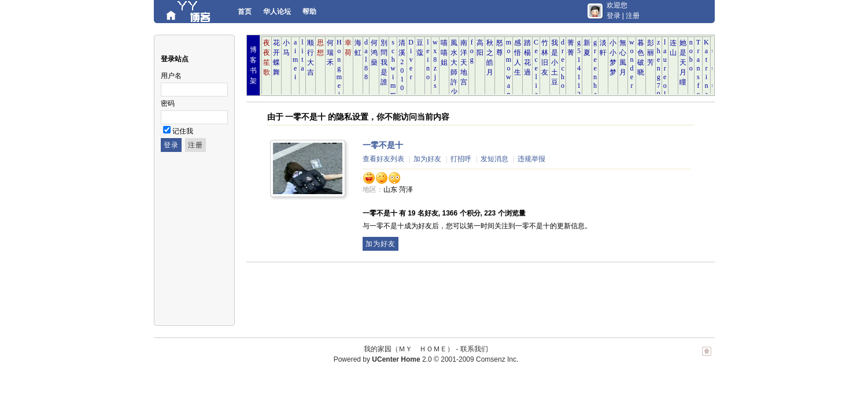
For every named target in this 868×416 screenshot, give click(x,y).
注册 (633, 16)
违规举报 (531, 159)
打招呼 (461, 159)
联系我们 (474, 349)
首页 (245, 12)
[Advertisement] (457, 294)
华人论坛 (277, 12)
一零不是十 (383, 145)
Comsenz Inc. (497, 359)
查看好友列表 (383, 159)
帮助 (309, 12)
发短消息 (494, 159)
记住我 (183, 131)
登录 (614, 16)
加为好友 (427, 159)
